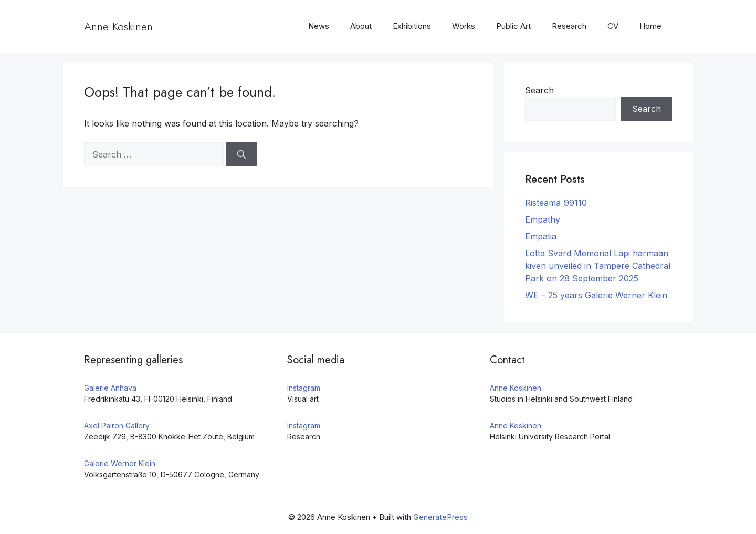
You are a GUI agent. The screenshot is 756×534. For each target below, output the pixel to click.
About (361, 26)
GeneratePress (440, 517)
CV (613, 26)
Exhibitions (412, 26)
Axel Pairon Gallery (117, 426)
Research (569, 26)
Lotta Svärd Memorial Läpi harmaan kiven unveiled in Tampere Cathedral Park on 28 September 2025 (598, 266)
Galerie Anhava (110, 388)
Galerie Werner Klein (120, 463)
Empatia (541, 236)
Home (650, 26)
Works (464, 26)
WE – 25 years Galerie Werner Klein (596, 295)
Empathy (543, 219)
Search (539, 90)
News (319, 26)
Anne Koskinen (118, 26)
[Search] (241, 154)
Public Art (513, 26)
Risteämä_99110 (556, 203)
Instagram (304, 388)
